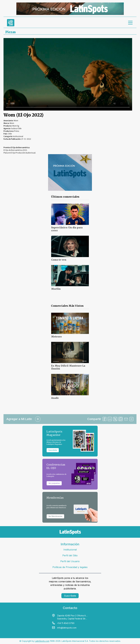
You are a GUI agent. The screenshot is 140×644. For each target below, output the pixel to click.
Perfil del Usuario (70, 561)
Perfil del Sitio (70, 555)
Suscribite (53, 450)
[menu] (131, 23)
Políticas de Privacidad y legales (70, 567)
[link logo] (11, 23)
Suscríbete (70, 596)
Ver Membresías (55, 516)
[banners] (70, 9)
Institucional (70, 550)
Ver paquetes (54, 483)
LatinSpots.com (42, 641)
